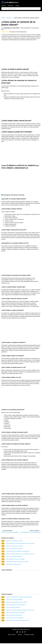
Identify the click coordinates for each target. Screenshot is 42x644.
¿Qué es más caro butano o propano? (14, 549)
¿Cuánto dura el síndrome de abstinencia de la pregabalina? (19, 597)
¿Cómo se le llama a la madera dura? (14, 615)
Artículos (4, 6)
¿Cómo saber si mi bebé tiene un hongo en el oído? (17, 562)
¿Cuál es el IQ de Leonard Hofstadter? (14, 600)
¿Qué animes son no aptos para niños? (14, 546)
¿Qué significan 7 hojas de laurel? (13, 564)
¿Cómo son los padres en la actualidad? (15, 618)
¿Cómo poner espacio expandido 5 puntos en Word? (17, 620)
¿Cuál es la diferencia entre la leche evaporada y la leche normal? (20, 543)
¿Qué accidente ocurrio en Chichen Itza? (31, 532)
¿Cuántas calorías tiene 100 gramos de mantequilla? (17, 551)
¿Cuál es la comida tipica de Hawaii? (14, 556)
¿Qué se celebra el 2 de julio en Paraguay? (15, 559)
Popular (17, 6)
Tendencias (11, 6)
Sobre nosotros (12, 635)
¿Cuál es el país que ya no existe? (10, 532)
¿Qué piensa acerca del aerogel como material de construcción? (20, 610)
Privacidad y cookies (29, 635)
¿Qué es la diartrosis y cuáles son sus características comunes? (20, 554)
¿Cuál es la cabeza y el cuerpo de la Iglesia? (15, 605)
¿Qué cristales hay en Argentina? (13, 607)
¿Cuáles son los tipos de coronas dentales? (15, 613)
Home (3, 18)
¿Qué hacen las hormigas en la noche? (14, 541)
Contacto (20, 635)
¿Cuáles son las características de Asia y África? (16, 602)
